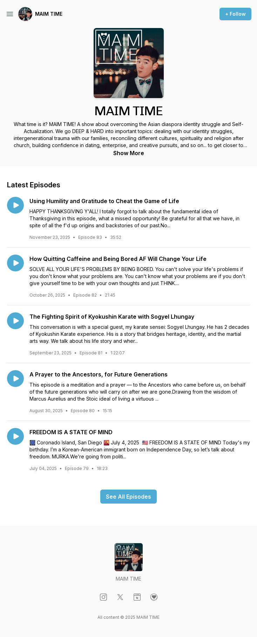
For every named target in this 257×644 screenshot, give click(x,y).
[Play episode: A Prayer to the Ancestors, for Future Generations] (15, 379)
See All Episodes (128, 497)
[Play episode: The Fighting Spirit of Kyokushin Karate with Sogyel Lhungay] (15, 321)
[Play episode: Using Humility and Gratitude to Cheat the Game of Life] (15, 205)
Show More (129, 153)
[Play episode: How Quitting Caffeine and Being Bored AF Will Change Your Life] (15, 263)
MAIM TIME (49, 14)
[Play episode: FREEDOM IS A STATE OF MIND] (15, 436)
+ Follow (235, 14)
